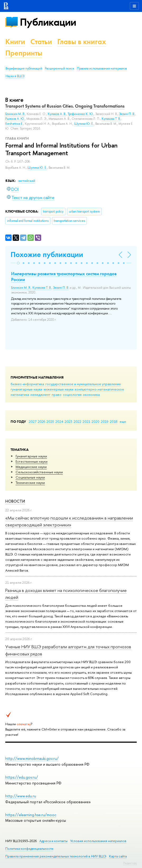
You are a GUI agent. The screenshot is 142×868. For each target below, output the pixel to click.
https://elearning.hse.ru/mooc (31, 815)
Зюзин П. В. (127, 114)
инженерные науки (58, 389)
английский (27, 181)
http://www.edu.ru (21, 796)
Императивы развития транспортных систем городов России (64, 277)
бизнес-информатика (27, 384)
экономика (91, 394)
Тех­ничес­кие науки (30, 483)
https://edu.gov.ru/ (22, 777)
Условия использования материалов (98, 841)
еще (123, 421)
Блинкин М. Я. (15, 114)
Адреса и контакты (53, 841)
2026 (41, 421)
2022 (77, 421)
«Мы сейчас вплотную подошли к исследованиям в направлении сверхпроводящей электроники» (69, 521)
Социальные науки (30, 477)
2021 (86, 421)
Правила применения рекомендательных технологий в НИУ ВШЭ (56, 856)
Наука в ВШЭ (15, 76)
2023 (68, 421)
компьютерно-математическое (99, 389)
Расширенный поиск (60, 68)
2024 (59, 421)
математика (20, 394)
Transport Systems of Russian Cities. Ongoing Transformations (65, 106)
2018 (114, 421)
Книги (15, 42)
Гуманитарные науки (31, 456)
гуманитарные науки (26, 389)
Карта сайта (118, 856)
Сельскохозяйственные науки (39, 472)
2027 (33, 421)
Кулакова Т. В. (111, 119)
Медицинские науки (31, 467)
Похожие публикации (47, 254)
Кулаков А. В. (57, 114)
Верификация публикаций (24, 68)
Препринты (24, 53)
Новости (15, 501)
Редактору (130, 863)
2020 (96, 421)
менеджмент (40, 394)
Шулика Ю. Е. (37, 168)
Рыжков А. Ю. (15, 119)
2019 (105, 421)
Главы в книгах (82, 42)
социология (72, 394)
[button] (18, 263)
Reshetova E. (14, 124)
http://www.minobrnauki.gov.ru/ (32, 758)
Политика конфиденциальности (29, 849)
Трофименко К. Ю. (81, 114)
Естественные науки (32, 461)
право (57, 394)
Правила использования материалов (102, 68)
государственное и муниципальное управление (83, 384)
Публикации (48, 22)
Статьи (41, 42)
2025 (50, 421)
